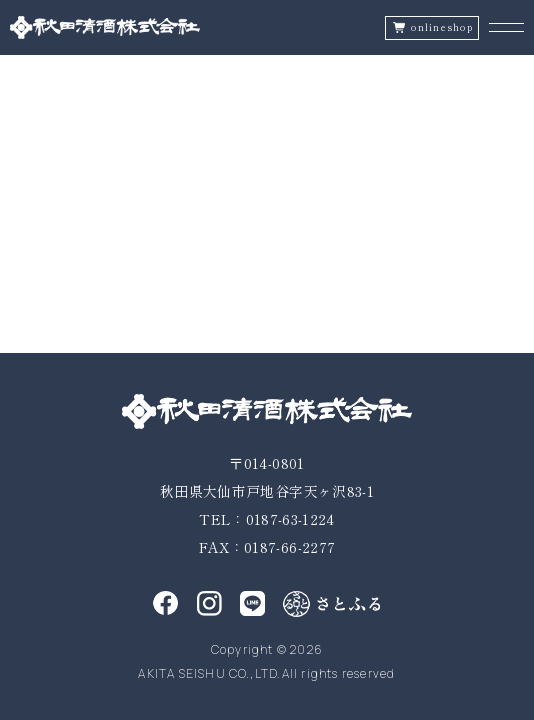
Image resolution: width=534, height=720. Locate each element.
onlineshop (442, 27)
